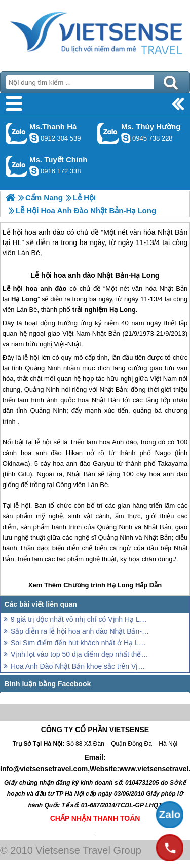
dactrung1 (126, 138)
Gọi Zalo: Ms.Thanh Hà (16, 133)
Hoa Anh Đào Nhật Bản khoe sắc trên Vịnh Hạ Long (80, 666)
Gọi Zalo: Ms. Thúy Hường (108, 133)
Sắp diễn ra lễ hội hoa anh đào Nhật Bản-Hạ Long (80, 631)
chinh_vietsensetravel (34, 171)
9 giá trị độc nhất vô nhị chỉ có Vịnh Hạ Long (80, 619)
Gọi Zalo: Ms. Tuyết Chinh (16, 166)
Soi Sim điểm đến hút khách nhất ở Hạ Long (80, 643)
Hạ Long (145, 275)
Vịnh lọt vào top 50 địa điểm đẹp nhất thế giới (80, 654)
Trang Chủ (95, 33)
